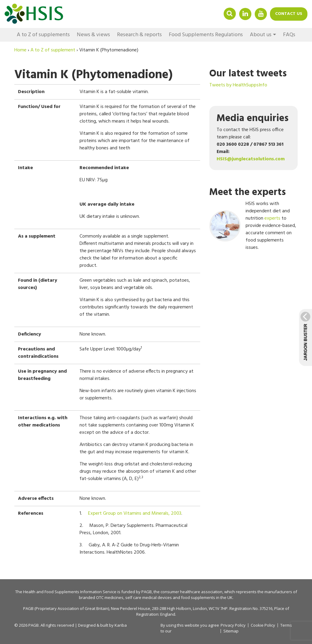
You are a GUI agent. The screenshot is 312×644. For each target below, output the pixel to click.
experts (272, 218)
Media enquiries (253, 118)
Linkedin (245, 14)
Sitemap (231, 631)
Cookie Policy (263, 625)
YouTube (261, 14)
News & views (93, 35)
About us (261, 35)
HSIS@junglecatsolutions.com (251, 159)
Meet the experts (248, 192)
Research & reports (139, 35)
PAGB (147, 592)
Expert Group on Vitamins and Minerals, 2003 (135, 513)
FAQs (289, 35)
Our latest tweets (248, 74)
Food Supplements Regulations (206, 35)
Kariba (121, 625)
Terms (286, 625)
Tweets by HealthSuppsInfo (238, 85)
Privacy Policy (233, 625)
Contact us (289, 14)
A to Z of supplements (43, 35)
